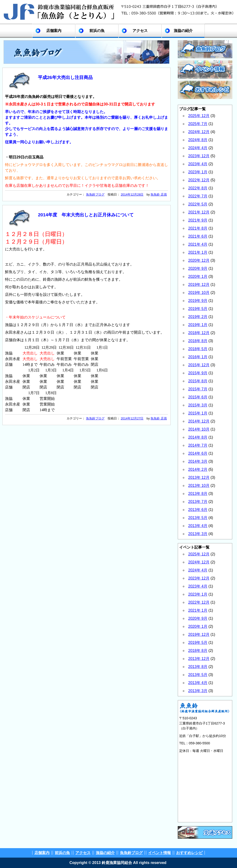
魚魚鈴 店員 (159, 194)
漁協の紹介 (183, 31)
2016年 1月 (198, 357)
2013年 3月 (198, 534)
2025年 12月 (199, 116)
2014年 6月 (198, 453)
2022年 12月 (199, 180)
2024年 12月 (199, 132)
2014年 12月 (199, 421)
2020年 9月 (198, 268)
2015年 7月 (198, 389)
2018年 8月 (198, 341)
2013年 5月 (198, 518)
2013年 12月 (199, 478)
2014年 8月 (198, 437)
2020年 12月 (199, 260)
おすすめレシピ (189, 853)
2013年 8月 (198, 494)
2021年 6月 (198, 236)
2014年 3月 (198, 461)
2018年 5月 (198, 349)
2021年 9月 (198, 220)
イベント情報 (160, 853)
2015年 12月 (199, 365)
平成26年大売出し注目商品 (65, 77)
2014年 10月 (199, 429)
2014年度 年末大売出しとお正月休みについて (86, 215)
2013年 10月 (199, 486)
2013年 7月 (198, 502)
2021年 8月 (198, 228)
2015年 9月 (198, 373)
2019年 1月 (198, 325)
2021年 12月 (199, 212)
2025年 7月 (198, 124)
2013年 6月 (198, 510)
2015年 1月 (198, 413)
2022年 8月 (198, 188)
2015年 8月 (198, 381)
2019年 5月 (198, 309)
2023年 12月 (199, 156)
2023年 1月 (198, 172)
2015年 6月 (198, 397)
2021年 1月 (198, 252)
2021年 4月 (198, 244)
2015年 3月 (198, 405)
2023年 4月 (198, 164)
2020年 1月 (198, 277)
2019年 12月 (199, 285)
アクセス (140, 31)
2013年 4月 (198, 526)
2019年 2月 (198, 317)
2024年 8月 (198, 140)
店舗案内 (54, 31)
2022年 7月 (198, 196)
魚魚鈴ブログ (95, 194)
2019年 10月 (199, 293)
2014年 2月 (198, 469)
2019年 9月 (198, 301)
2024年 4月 (198, 148)
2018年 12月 (199, 333)
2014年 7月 (198, 445)
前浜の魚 (97, 31)
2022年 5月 (198, 204)
